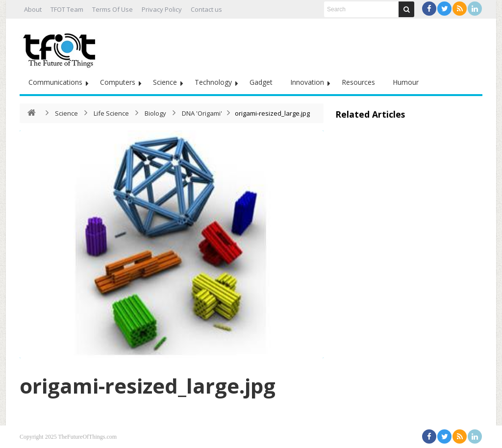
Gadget (261, 82)
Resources (358, 82)
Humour (406, 82)
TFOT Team (67, 9)
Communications (55, 82)
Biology (155, 113)
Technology (213, 82)
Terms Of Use (113, 9)
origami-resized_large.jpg (148, 386)
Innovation (307, 82)
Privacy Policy (162, 9)
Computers (118, 82)
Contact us (206, 9)
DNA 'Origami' (202, 113)
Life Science (111, 113)
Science (165, 82)
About (33, 9)
